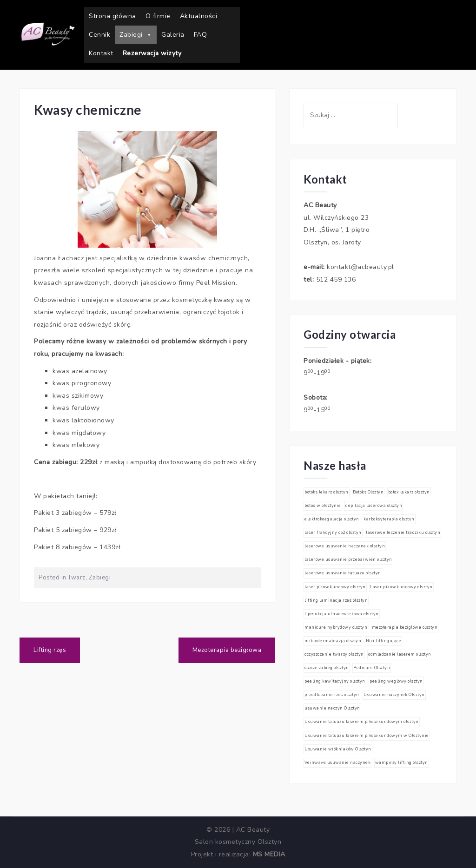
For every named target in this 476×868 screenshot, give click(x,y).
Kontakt (101, 53)
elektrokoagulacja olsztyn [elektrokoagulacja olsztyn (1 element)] (332, 519)
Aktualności (199, 16)
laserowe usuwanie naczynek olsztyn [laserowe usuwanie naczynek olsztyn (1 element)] (345, 546)
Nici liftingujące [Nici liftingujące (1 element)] (384, 641)
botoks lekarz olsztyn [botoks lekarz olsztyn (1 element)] (327, 492)
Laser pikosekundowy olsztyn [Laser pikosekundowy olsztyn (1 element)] (401, 587)
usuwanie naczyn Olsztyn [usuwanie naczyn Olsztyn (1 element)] (332, 708)
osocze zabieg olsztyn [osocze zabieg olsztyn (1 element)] (327, 668)
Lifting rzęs (50, 650)
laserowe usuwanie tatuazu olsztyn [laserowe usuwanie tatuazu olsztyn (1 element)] (343, 573)
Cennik (99, 35)
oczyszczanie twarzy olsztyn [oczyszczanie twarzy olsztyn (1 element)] (334, 654)
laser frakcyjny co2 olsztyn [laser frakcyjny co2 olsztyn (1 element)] (333, 533)
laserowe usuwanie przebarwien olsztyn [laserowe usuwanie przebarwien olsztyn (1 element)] (348, 559)
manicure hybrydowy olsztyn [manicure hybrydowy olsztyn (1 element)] (336, 627)
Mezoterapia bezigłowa (227, 650)
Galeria (173, 35)
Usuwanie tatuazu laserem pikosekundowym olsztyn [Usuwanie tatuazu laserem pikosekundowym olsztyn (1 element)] (362, 722)
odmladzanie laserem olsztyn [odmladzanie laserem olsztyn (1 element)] (400, 654)
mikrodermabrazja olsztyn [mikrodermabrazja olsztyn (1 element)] (333, 641)
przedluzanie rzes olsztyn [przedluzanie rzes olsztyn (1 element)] (332, 695)
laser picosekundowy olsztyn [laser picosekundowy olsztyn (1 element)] (335, 587)
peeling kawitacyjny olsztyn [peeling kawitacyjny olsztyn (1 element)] (335, 681)
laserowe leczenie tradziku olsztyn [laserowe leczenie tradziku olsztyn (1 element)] (403, 533)
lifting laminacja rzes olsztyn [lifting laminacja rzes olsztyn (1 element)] (336, 600)
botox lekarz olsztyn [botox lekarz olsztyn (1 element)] (409, 492)
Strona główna (112, 16)
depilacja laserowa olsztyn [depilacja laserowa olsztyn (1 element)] (374, 506)
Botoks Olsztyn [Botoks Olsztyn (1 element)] (368, 492)
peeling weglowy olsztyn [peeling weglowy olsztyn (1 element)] (396, 681)
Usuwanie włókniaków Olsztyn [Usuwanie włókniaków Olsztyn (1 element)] (338, 749)
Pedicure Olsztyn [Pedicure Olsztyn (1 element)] (372, 668)
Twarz (77, 578)
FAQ (201, 35)
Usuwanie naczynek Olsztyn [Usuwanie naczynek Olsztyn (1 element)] (394, 695)
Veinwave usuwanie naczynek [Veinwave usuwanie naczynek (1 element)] (337, 763)
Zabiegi (136, 35)
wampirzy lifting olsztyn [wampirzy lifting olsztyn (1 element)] (402, 763)
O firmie (158, 16)
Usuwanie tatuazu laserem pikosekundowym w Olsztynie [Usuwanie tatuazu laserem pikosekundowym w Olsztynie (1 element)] (367, 736)
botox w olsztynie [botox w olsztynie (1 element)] (323, 506)
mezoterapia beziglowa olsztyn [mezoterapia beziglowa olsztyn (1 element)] (405, 627)
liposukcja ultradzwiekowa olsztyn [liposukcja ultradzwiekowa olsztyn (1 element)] (342, 614)
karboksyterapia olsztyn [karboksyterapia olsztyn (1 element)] (389, 519)
